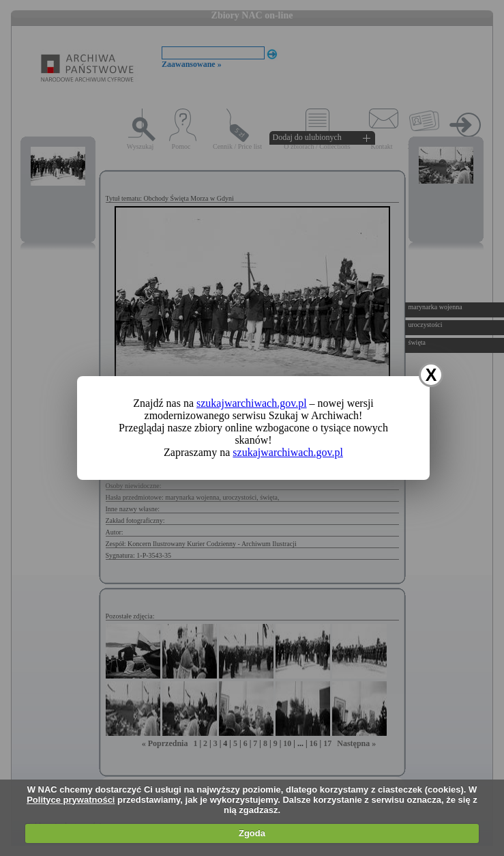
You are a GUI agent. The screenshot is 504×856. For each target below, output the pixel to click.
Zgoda (252, 833)
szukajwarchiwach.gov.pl (252, 403)
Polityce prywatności (71, 800)
